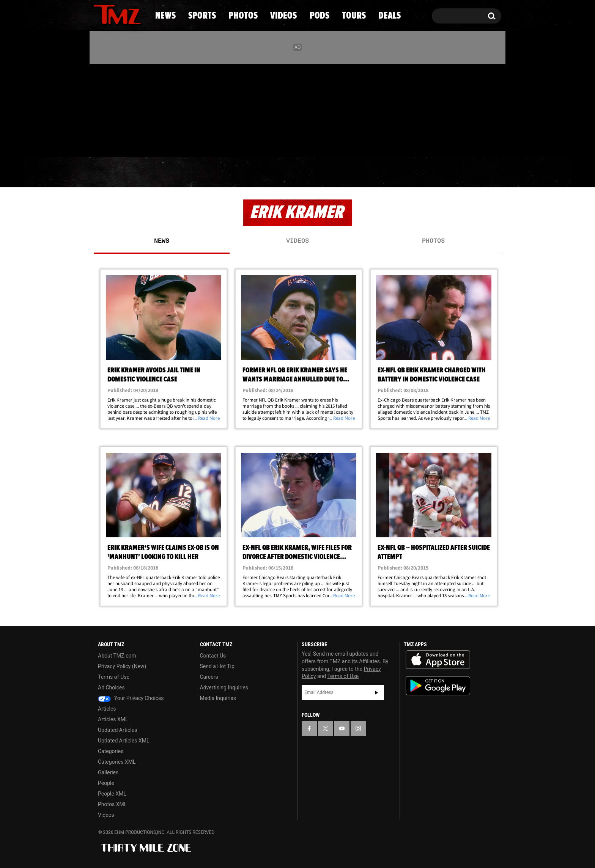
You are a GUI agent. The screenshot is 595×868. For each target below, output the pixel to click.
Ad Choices (111, 687)
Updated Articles (117, 730)
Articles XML (113, 719)
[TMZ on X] (111, 109)
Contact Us (213, 656)
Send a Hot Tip (217, 666)
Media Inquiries (218, 698)
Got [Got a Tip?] (118, 141)
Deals (468, 173)
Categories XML (117, 762)
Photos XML (112, 804)
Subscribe (376, 692)
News (112, 173)
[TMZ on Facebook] (100, 109)
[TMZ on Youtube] (124, 109)
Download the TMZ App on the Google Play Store (438, 686)
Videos (299, 173)
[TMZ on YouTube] (342, 728)
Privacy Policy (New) (122, 666)
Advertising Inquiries (224, 687)
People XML (112, 794)
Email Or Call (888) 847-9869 (181, 142)
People (106, 783)
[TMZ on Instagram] (139, 109)
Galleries (108, 772)
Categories (111, 751)
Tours (412, 173)
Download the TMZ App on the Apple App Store (438, 660)
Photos (236, 173)
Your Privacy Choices (131, 698)
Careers (209, 677)
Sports (171, 173)
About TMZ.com (117, 656)
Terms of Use (114, 677)
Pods (357, 173)
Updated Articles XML (124, 741)
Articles (107, 709)
